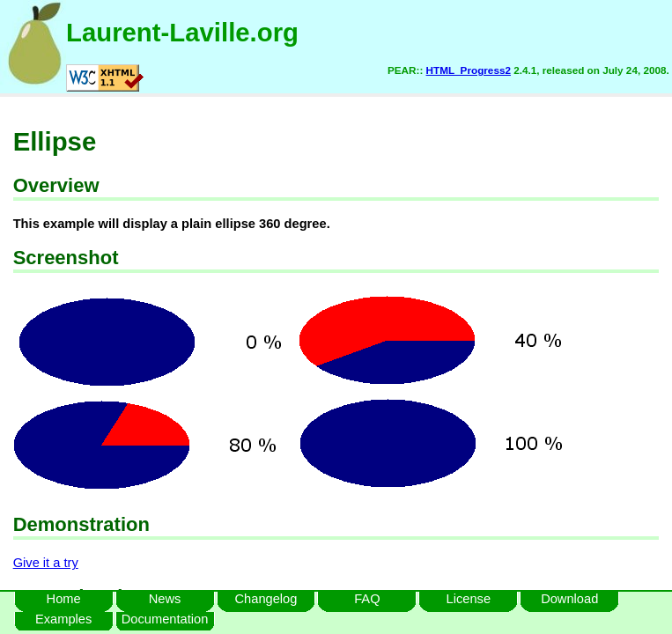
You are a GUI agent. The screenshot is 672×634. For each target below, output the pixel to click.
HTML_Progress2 (469, 70)
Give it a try (46, 563)
